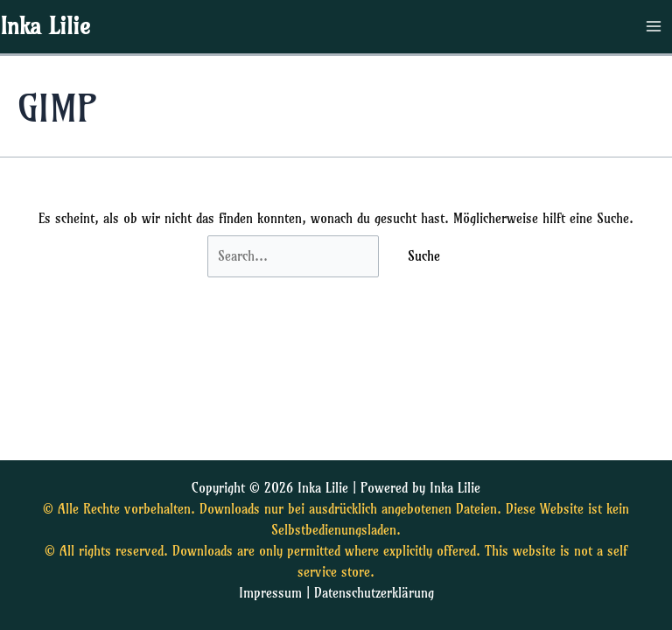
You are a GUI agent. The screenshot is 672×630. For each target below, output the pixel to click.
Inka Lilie (45, 26)
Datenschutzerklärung (374, 593)
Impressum (270, 593)
